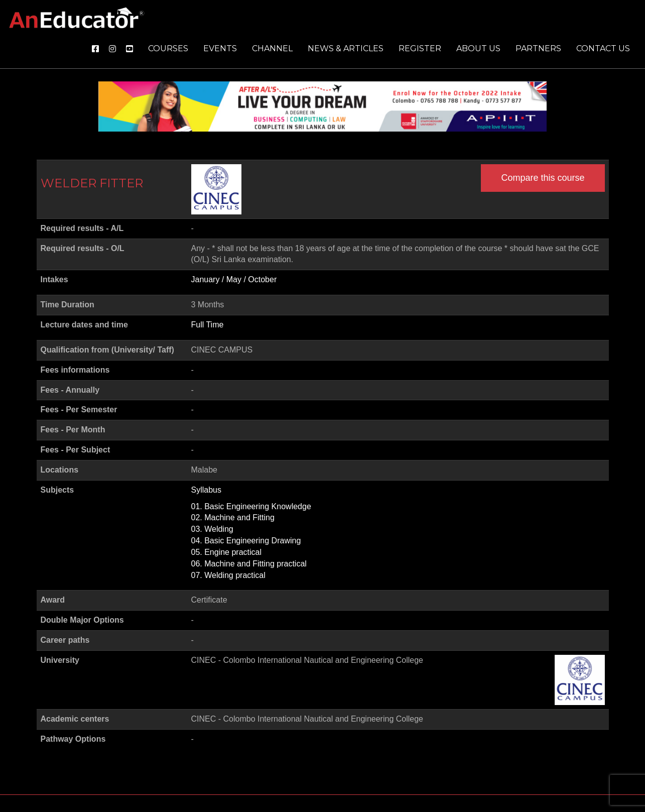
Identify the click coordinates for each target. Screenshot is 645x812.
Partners (538, 48)
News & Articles (346, 48)
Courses (168, 48)
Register (420, 48)
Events (220, 48)
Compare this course (543, 178)
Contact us (603, 48)
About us (478, 48)
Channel (272, 48)
